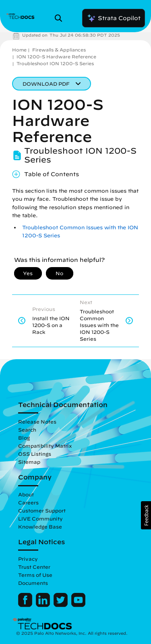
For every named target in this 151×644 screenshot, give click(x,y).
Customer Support (42, 510)
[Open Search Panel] (61, 18)
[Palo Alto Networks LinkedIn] (44, 605)
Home (19, 50)
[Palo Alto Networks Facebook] (26, 605)
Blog (24, 438)
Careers (28, 502)
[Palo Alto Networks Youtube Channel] (78, 605)
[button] (146, 515)
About (26, 494)
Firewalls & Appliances (59, 50)
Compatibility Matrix (45, 446)
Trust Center (34, 567)
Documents (33, 583)
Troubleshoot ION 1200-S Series (55, 63)
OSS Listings (35, 454)
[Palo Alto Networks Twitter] (61, 605)
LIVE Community (40, 518)
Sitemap (29, 462)
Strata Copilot (114, 18)
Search (27, 430)
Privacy (28, 559)
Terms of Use (35, 575)
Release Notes (37, 422)
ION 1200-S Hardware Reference (56, 57)
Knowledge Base (40, 527)
